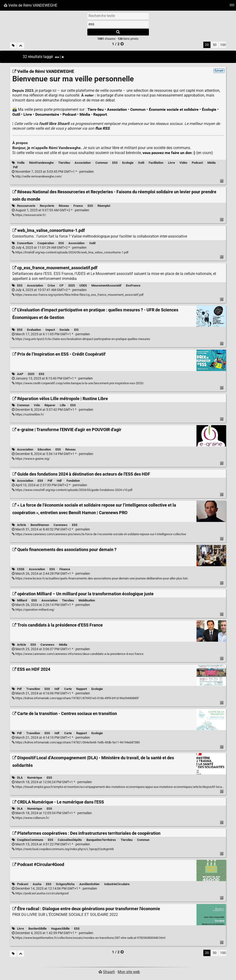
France (78, 206)
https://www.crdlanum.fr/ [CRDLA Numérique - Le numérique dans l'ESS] (31, 818)
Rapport (100, 114)
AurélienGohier (89, 884)
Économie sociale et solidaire (174, 109)
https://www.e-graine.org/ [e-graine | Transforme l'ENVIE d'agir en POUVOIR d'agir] (31, 459)
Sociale (64, 330)
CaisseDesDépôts (70, 840)
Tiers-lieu (96, 109)
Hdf (59, 481)
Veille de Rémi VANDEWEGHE (31, 5)
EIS (76, 330)
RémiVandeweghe (41, 163)
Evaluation (34, 330)
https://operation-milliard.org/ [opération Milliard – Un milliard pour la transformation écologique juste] (33, 610)
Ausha (37, 884)
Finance (65, 569)
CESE (21, 569)
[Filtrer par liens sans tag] (13, 46)
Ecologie (128, 163)
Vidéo (183, 163)
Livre (28, 114)
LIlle (63, 405)
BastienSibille (38, 929)
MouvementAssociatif (106, 285)
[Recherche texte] (118, 16)
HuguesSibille (60, 929)
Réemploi (104, 206)
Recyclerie (47, 206)
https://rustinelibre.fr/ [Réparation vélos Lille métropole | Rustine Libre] (28, 414)
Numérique (35, 778)
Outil (16, 114)
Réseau (64, 206)
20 (207, 45)
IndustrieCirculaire (117, 884)
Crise (51, 285)
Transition (33, 689)
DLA (20, 778)
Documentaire (47, 114)
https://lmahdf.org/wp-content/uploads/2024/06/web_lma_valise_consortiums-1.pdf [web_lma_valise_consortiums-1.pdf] (70, 252)
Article (22, 525)
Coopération (46, 243)
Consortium (25, 243)
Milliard (22, 600)
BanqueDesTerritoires (101, 840)
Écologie (209, 109)
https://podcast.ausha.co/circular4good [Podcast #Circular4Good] (40, 893)
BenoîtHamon (40, 525)
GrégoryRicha (65, 884)
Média (85, 114)
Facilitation (156, 163)
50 (215, 45)
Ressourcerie (26, 206)
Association (117, 109)
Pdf (15, 167)
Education (44, 449)
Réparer (50, 405)
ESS (115, 163)
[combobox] (118, 24)
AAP (20, 374)
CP (61, 285)
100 (223, 45)
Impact (50, 330)
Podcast (69, 114)
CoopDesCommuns (30, 840)
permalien (53, 172)
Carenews (60, 525)
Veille (21, 163)
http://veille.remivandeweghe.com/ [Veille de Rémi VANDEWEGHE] (37, 176)
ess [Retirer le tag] (59, 57)
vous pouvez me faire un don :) (169, 153)
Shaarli (109, 972)
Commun (138, 109)
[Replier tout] (21, 46)
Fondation (73, 481)
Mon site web (129, 972)
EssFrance (133, 285)
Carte (68, 689)
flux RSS (102, 128)
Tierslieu (64, 163)
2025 (71, 285)
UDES (83, 285)
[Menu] (232, 7)
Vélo (37, 405)
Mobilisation (87, 600)
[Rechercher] (118, 32)
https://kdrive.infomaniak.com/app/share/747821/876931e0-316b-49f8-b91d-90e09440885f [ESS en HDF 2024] (75, 698)
